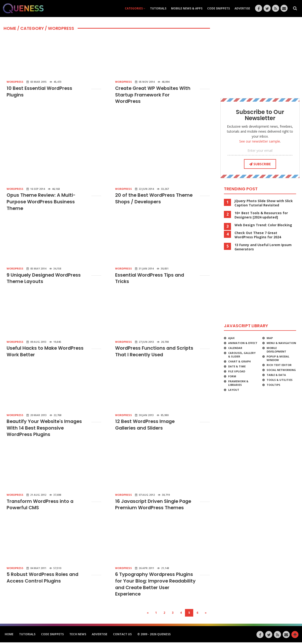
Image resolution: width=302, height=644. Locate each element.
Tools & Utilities (280, 380)
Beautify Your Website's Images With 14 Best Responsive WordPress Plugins (45, 429)
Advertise (242, 8)
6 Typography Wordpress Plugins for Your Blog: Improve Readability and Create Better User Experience (155, 586)
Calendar (235, 348)
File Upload (237, 371)
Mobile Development (276, 350)
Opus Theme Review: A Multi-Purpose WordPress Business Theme (42, 202)
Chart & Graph (239, 361)
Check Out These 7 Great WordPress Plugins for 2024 (258, 235)
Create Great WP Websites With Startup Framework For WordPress (154, 95)
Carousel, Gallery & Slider (242, 355)
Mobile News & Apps (187, 8)
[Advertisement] (106, 125)
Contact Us (122, 636)
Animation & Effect (243, 343)
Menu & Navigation (281, 343)
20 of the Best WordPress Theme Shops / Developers (155, 199)
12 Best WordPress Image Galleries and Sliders (146, 426)
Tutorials (158, 8)
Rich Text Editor (279, 365)
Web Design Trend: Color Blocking (263, 225)
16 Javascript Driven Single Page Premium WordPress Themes (154, 506)
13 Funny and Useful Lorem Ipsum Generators (263, 247)
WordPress (15, 82)
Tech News (78, 636)
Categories (135, 8)
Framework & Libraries (238, 383)
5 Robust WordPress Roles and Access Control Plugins (43, 579)
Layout (234, 390)
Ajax (231, 338)
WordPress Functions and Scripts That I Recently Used (155, 352)
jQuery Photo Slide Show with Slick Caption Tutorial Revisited (264, 203)
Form (232, 376)
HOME (10, 28)
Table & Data (276, 375)
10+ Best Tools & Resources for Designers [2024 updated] (261, 215)
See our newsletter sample (260, 141)
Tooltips (273, 385)
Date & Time (237, 366)
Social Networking (281, 370)
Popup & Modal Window (278, 358)
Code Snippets (218, 8)
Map (270, 338)
